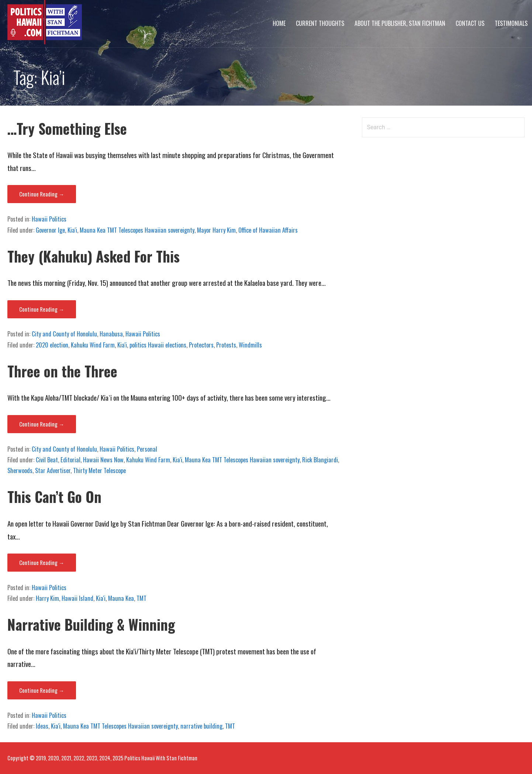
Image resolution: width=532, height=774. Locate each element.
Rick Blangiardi (320, 460)
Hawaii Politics (49, 219)
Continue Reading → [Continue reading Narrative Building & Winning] (42, 690)
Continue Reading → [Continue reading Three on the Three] (42, 424)
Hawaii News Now (103, 460)
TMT (141, 598)
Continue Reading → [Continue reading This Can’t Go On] (42, 562)
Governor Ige (50, 230)
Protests (226, 345)
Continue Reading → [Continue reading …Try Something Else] (42, 194)
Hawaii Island (77, 598)
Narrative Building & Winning (91, 624)
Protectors (201, 345)
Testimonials (511, 23)
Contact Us (470, 23)
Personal (147, 449)
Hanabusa (111, 334)
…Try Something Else (67, 128)
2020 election (52, 345)
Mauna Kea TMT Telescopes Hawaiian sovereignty (137, 230)
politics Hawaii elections (158, 345)
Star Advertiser (53, 470)
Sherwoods (20, 470)
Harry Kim (47, 598)
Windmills (250, 345)
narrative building (201, 726)
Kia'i (72, 230)
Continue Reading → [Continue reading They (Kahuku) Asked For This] (42, 309)
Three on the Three (62, 371)
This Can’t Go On (54, 496)
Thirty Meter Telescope (99, 470)
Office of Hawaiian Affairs (268, 230)
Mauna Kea (121, 598)
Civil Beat (47, 460)
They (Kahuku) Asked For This (94, 256)
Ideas (42, 726)
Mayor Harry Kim (216, 230)
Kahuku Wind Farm (93, 345)
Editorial (70, 460)
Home (279, 23)
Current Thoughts (320, 23)
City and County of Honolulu (64, 334)
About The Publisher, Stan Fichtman (400, 23)
